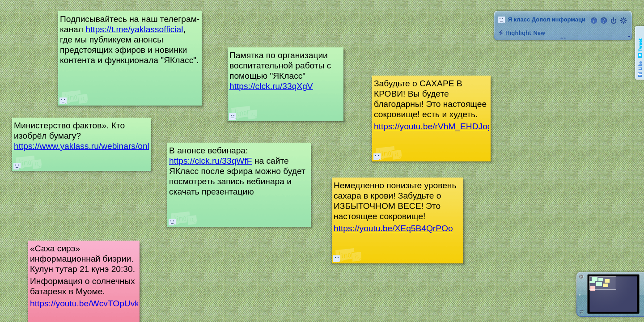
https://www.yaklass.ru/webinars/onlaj (85, 146)
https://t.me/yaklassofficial (134, 29)
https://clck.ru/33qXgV (271, 86)
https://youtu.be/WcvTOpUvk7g (89, 303)
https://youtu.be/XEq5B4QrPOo (393, 228)
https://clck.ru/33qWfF (211, 161)
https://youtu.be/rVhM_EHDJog (433, 126)
